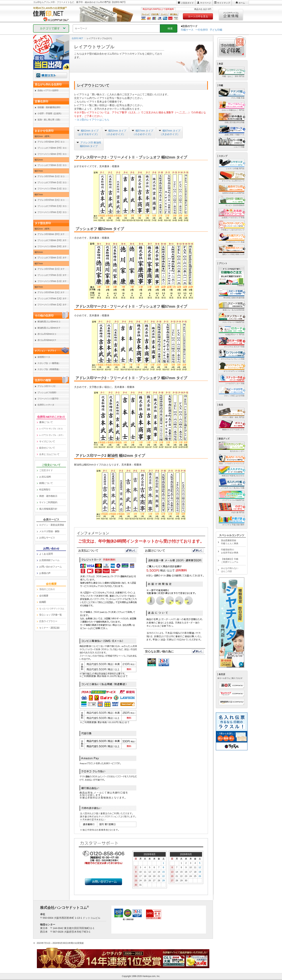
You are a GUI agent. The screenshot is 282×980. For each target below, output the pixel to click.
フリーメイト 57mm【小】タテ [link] (52, 281)
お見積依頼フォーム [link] (49, 560)
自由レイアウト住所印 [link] (48, 90)
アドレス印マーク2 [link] (46, 386)
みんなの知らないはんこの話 (230, 570)
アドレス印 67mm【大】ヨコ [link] (51, 200)
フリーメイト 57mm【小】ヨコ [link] (52, 189)
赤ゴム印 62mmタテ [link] (47, 340)
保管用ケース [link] (44, 357)
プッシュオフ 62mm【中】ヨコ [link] (52, 148)
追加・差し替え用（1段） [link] (50, 120)
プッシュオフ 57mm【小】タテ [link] (52, 275)
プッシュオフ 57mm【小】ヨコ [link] (52, 182)
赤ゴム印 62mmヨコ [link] (47, 334)
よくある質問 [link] (46, 554)
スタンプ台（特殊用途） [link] (49, 369)
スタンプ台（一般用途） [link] (49, 363)
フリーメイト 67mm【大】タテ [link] (52, 305)
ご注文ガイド (187, 3)
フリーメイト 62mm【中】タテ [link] (52, 246)
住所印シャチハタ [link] (46, 405)
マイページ (205, 3)
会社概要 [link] (44, 596)
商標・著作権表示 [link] (48, 496)
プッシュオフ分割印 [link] (47, 393)
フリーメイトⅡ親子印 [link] (48, 399)
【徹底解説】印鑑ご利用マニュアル (230, 561)
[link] (51, 429)
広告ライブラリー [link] (48, 621)
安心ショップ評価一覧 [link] (50, 615)
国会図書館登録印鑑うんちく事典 (230, 542)
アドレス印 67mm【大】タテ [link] (51, 292)
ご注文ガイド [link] (46, 470)
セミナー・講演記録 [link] (49, 628)
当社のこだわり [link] (47, 589)
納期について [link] (46, 483)
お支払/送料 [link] (45, 477)
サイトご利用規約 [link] (48, 502)
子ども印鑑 (216, 30)
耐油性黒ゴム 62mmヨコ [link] (49, 322)
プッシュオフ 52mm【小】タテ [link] (52, 258)
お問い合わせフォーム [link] (50, 567)
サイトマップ (224, 3)
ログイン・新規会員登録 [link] (52, 525)
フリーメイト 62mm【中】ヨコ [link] (52, 154)
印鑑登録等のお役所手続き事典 (230, 551)
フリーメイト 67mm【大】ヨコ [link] (52, 212)
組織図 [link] (43, 602)
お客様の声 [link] (45, 573)
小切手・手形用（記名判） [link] (50, 113)
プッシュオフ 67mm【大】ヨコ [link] (52, 206)
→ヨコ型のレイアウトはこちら (92, 120)
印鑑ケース (187, 30)
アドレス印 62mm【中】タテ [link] (51, 234)
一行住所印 (202, 30)
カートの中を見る (198, 16)
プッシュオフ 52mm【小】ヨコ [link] (52, 165)
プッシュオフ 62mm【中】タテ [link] (52, 240)
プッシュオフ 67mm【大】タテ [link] (52, 299)
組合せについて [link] (47, 448)
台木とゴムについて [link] (49, 454)
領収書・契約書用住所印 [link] (49, 107)
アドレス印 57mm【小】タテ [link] (51, 269)
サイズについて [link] (47, 441)
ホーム (242, 3)
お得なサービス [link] (47, 538)
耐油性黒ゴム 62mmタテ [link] (49, 328)
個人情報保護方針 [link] (48, 509)
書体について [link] (46, 422)
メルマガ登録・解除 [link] (49, 531)
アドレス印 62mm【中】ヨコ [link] (51, 142)
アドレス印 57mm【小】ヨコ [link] (51, 176)
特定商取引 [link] (45, 490)
